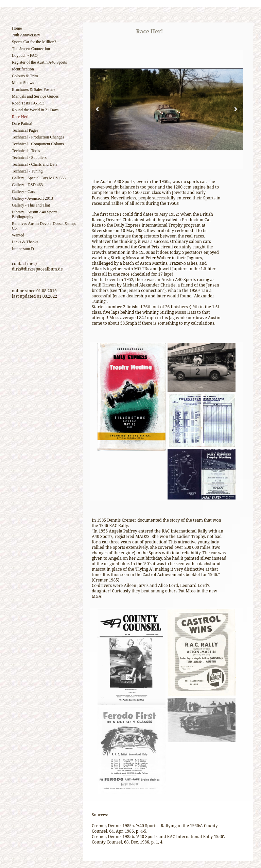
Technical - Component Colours (38, 144)
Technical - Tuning (27, 171)
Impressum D (23, 249)
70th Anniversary (26, 35)
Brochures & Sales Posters (34, 89)
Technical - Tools (26, 151)
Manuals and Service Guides (35, 96)
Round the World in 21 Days (35, 110)
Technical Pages (25, 130)
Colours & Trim (25, 76)
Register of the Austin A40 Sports (39, 62)
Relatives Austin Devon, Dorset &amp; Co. (44, 226)
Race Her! (20, 117)
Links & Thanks (25, 242)
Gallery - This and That (31, 205)
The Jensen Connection (31, 49)
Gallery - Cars (23, 192)
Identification (23, 69)
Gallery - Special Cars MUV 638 (39, 178)
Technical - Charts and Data (35, 164)
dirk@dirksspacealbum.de (37, 269)
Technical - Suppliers (29, 158)
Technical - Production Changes (38, 137)
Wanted (18, 235)
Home (17, 28)
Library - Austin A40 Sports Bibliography (35, 214)
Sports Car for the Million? (34, 42)
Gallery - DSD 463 (27, 185)
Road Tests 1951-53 (28, 103)
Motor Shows (23, 83)
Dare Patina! (22, 124)
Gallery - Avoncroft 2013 (32, 198)
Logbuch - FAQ (25, 55)
